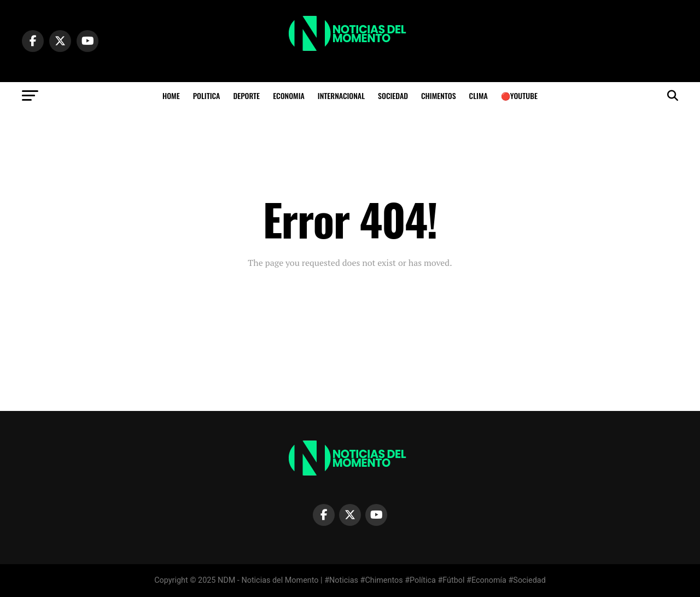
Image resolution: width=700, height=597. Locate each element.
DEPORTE (246, 95)
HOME (171, 95)
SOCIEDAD (393, 95)
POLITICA (207, 95)
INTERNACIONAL (341, 95)
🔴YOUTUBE (519, 95)
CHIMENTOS (439, 95)
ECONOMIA (289, 95)
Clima (479, 95)
